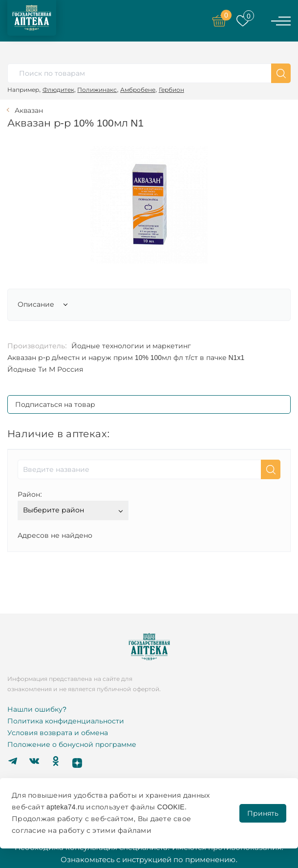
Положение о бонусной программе (72, 744)
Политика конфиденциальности (66, 721)
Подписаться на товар (55, 404)
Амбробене (138, 90)
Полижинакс (97, 90)
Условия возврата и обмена (58, 733)
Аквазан (29, 110)
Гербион (171, 90)
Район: (30, 494)
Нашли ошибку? (37, 709)
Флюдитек (58, 90)
